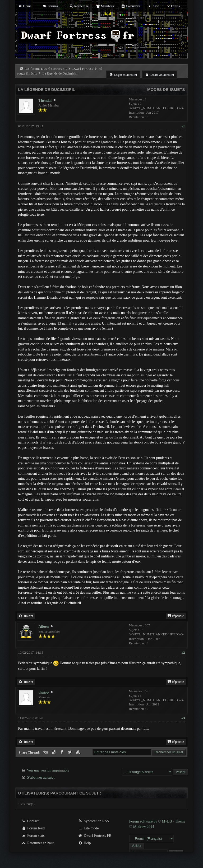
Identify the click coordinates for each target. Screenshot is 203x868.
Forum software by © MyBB (151, 821)
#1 (183, 126)
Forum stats (33, 836)
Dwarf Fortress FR (95, 836)
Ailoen (43, 627)
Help (84, 843)
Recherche (79, 6)
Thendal (45, 101)
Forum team (33, 828)
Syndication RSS (93, 821)
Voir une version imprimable (48, 770)
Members (105, 6)
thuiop (43, 692)
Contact (30, 821)
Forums (50, 6)
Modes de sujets (166, 89)
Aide (153, 6)
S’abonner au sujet (41, 777)
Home (25, 6)
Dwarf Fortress (82, 69)
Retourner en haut (38, 843)
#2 (183, 652)
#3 (183, 718)
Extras (173, 6)
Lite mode (88, 828)
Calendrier (131, 6)
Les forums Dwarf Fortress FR (46, 69)
